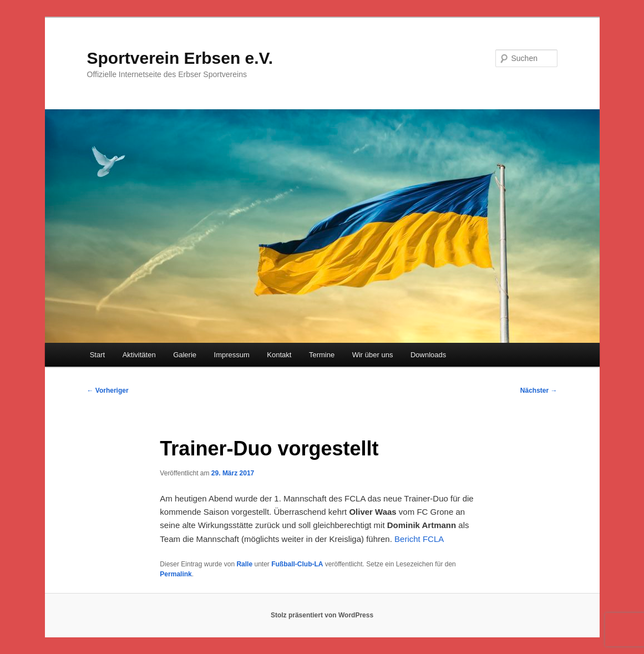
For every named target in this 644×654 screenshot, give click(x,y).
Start (97, 355)
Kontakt (279, 355)
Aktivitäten (139, 355)
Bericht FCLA (419, 539)
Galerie (185, 355)
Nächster (539, 391)
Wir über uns (373, 355)
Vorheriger (108, 391)
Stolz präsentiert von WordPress (322, 615)
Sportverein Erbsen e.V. (180, 58)
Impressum (232, 355)
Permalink (176, 574)
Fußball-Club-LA (297, 564)
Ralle (244, 564)
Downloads (428, 355)
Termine (322, 355)
